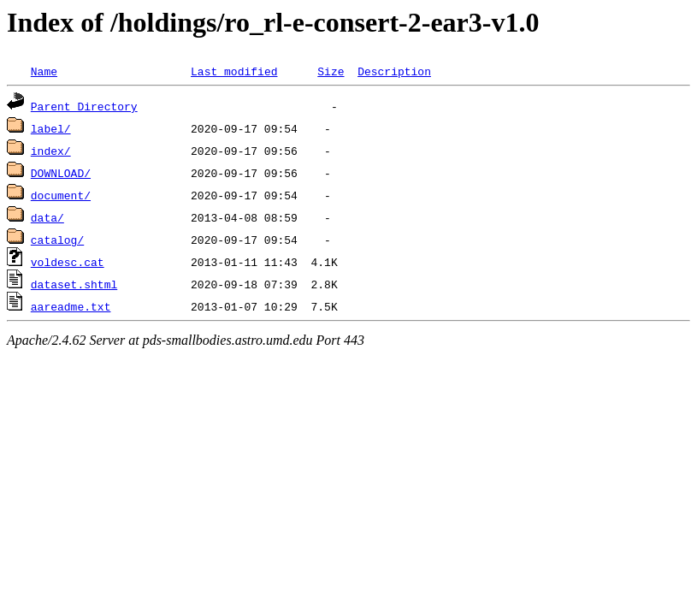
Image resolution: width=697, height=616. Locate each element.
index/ (51, 151)
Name (44, 71)
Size (331, 71)
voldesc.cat (68, 262)
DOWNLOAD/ (61, 173)
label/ (51, 128)
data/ (47, 217)
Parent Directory (84, 106)
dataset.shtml (74, 284)
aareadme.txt (71, 306)
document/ (61, 195)
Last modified (234, 71)
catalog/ (57, 240)
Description (394, 71)
